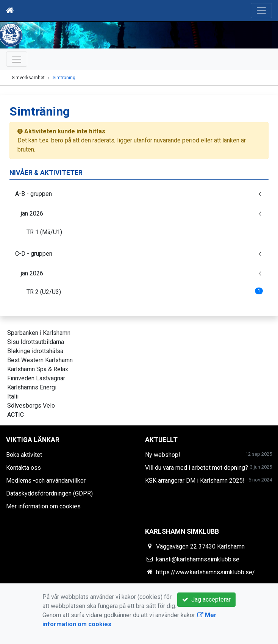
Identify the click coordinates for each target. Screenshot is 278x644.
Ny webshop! (163, 455)
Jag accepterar (206, 599)
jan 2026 (32, 213)
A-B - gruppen (34, 194)
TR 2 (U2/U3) (145, 292)
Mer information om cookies (43, 506)
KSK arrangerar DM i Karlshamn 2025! (195, 481)
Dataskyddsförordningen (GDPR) (49, 493)
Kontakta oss (23, 468)
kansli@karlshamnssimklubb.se (198, 559)
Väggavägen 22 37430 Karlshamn (200, 546)
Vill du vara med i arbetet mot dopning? (197, 468)
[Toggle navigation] (261, 11)
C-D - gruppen (34, 254)
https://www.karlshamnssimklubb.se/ (205, 572)
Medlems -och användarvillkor (46, 481)
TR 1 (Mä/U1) (44, 232)
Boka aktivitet (24, 455)
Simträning (64, 78)
